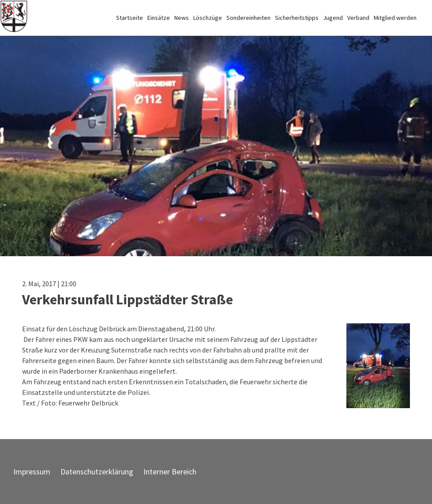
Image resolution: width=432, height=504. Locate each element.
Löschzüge (208, 18)
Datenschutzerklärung (97, 472)
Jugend (333, 18)
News (182, 18)
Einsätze (159, 18)
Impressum (32, 472)
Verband (358, 18)
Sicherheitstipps (297, 18)
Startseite (130, 18)
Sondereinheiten (248, 18)
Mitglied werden (395, 18)
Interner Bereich (170, 472)
